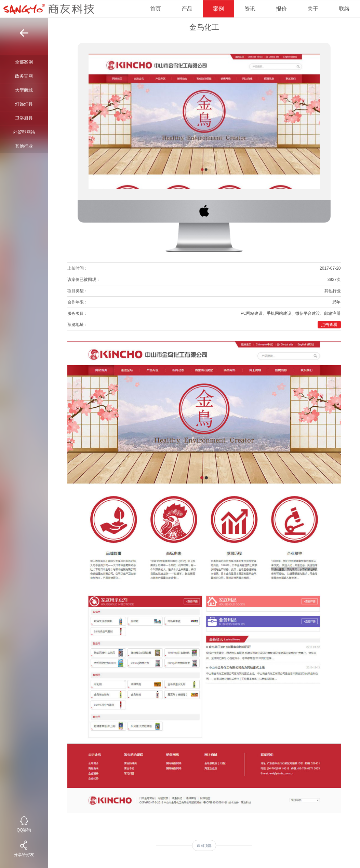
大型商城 (24, 90)
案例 (218, 9)
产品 (187, 9)
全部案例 (24, 62)
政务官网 (24, 76)
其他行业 (24, 146)
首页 (156, 9)
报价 (281, 9)
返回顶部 (204, 845)
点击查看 (329, 325)
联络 (344, 9)
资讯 (250, 9)
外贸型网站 (24, 132)
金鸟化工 (204, 27)
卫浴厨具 (24, 118)
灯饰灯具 (24, 104)
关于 (313, 9)
